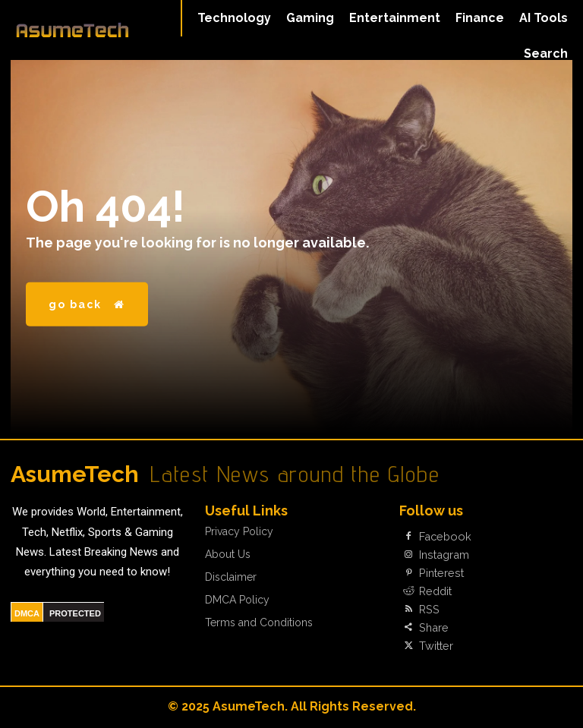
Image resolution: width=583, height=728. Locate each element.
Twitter (435, 646)
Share (433, 628)
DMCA (27, 613)
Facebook (443, 537)
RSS (429, 610)
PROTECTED (75, 613)
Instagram (443, 555)
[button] (546, 54)
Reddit (435, 591)
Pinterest (440, 573)
